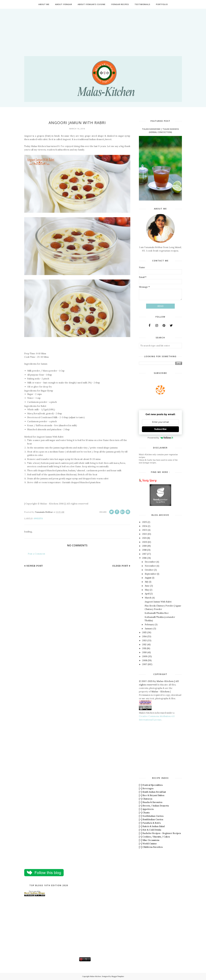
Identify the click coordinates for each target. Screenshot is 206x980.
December (150, 562)
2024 (145, 526)
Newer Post (35, 566)
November (150, 566)
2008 (145, 660)
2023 (145, 530)
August (148, 578)
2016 (144, 558)
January (149, 629)
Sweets (38, 519)
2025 (145, 522)
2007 (145, 664)
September (151, 574)
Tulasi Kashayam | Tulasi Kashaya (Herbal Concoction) (160, 131)
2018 (144, 550)
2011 (144, 648)
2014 (144, 636)
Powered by (160, 438)
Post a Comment (36, 554)
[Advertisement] (103, 29)
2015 (144, 632)
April (147, 594)
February (149, 625)
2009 (145, 656)
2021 (144, 538)
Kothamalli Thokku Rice (157, 613)
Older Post (120, 566)
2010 (144, 652)
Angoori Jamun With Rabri (158, 602)
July (147, 582)
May (147, 590)
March (148, 598)
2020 (145, 542)
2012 (144, 644)
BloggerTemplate (118, 976)
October (149, 570)
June (147, 586)
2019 (144, 546)
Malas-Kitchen (95, 976)
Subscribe (160, 429)
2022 (145, 534)
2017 (144, 554)
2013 (144, 640)
